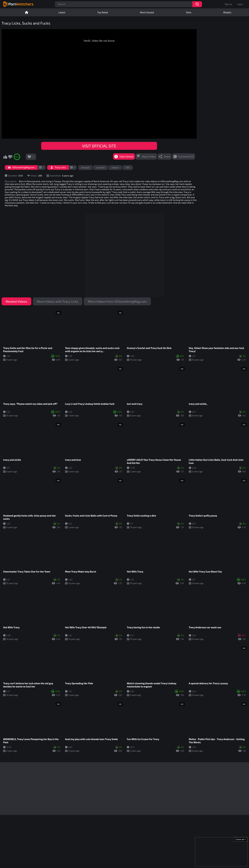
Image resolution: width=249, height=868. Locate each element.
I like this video (5, 157)
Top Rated (103, 12)
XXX (128, 168)
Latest (62, 12)
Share (167, 156)
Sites (189, 12)
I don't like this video (10, 157)
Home (27, 12)
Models (227, 12)
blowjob (85, 168)
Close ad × (241, 839)
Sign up (228, 4)
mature (115, 168)
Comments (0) (186, 156)
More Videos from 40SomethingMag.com (117, 301)
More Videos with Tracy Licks (58, 301)
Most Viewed (147, 12)
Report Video (149, 156)
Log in (240, 4)
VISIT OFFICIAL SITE (99, 146)
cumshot (101, 168)
